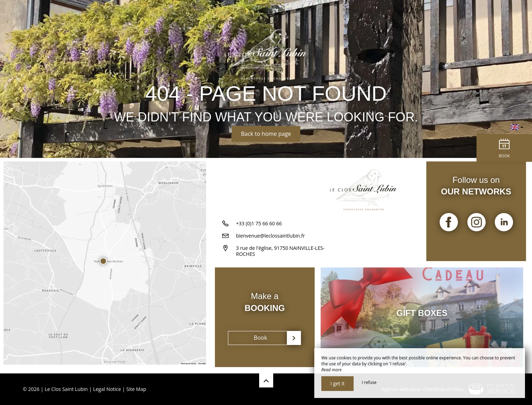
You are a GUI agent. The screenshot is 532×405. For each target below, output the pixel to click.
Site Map (136, 389)
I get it (337, 383)
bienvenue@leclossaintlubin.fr (270, 238)
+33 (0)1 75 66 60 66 (259, 226)
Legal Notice (107, 389)
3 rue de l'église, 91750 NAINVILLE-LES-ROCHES (280, 254)
